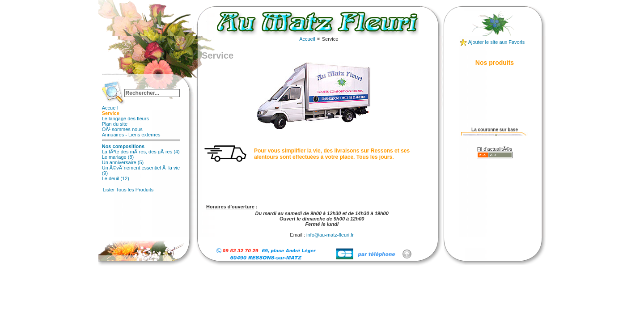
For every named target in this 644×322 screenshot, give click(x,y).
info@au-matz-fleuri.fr (330, 235)
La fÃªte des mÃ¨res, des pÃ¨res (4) (141, 152)
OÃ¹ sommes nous (122, 129)
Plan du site (115, 124)
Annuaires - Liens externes (131, 135)
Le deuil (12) (116, 178)
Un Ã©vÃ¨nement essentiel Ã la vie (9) (141, 170)
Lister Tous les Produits (128, 190)
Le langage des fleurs (125, 119)
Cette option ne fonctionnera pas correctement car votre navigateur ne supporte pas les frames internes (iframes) (314, 132)
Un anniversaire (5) (123, 162)
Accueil (110, 108)
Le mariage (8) (118, 157)
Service (111, 113)
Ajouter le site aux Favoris (497, 42)
